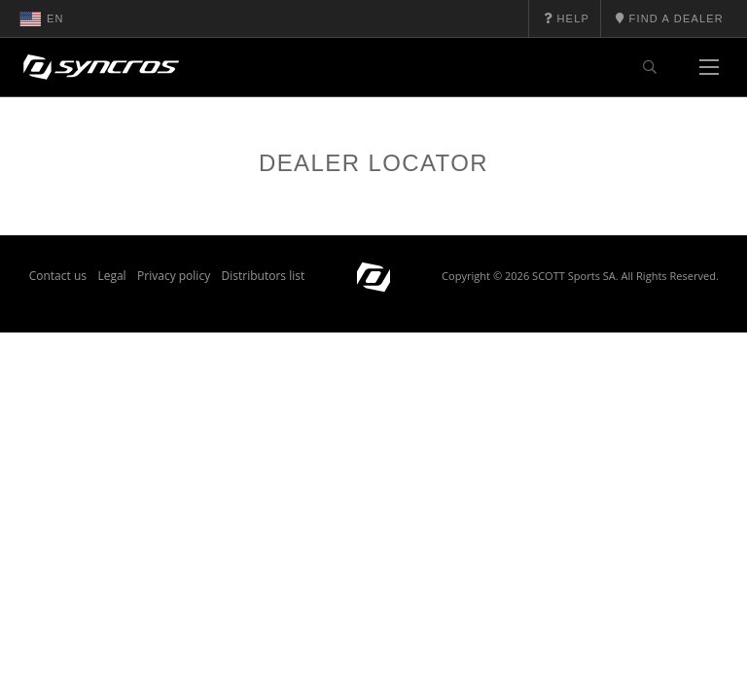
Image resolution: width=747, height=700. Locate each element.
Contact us (58, 276)
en (42, 18)
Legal (111, 276)
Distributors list (264, 276)
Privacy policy (174, 276)
